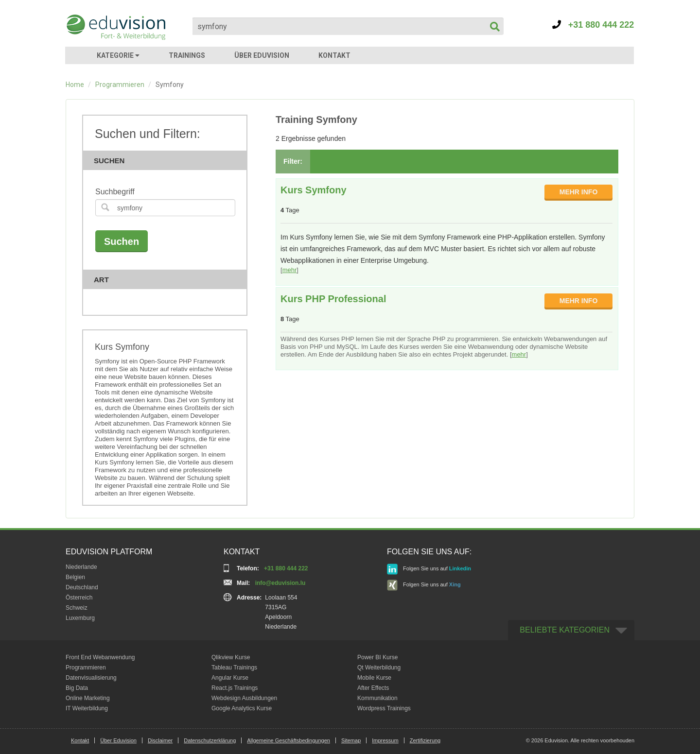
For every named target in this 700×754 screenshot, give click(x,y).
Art (168, 280)
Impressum (385, 740)
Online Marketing (88, 698)
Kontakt (80, 740)
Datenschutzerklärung (210, 740)
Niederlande (81, 567)
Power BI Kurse (377, 657)
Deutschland (82, 587)
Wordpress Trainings (384, 708)
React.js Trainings (235, 688)
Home (75, 85)
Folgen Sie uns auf (429, 569)
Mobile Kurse (374, 678)
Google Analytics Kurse (242, 708)
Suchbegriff (115, 192)
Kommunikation (377, 698)
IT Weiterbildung (87, 708)
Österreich (79, 598)
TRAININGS (187, 55)
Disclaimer (160, 740)
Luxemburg (80, 618)
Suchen (168, 161)
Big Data (77, 688)
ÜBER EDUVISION (262, 55)
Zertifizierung (425, 740)
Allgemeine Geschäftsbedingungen (289, 740)
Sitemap (351, 740)
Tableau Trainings (234, 668)
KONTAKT (334, 55)
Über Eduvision (118, 740)
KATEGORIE (118, 55)
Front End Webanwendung (100, 657)
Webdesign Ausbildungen (244, 698)
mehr (290, 270)
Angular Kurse (230, 678)
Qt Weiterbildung (379, 668)
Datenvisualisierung (91, 678)
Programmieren (120, 85)
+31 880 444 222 (593, 25)
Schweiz (77, 608)
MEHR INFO (579, 192)
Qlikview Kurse (231, 657)
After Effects (373, 688)
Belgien (75, 577)
